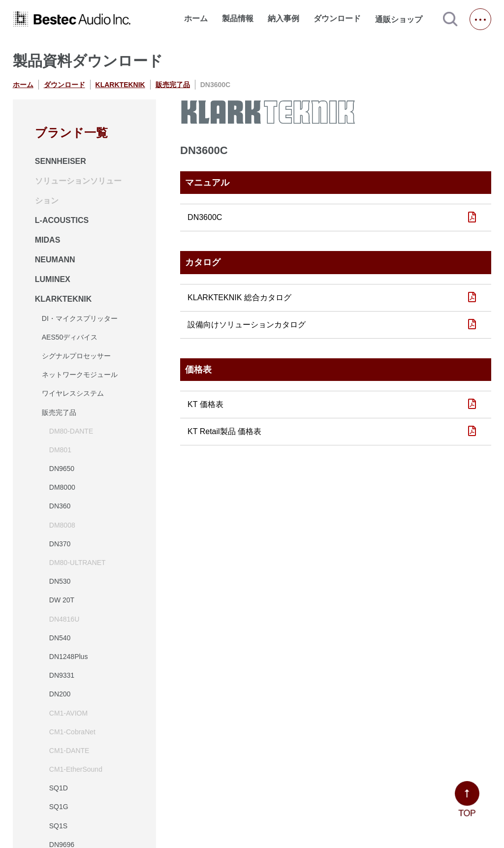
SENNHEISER (61, 161)
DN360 (60, 506)
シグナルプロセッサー (76, 356)
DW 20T (62, 600)
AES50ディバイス (70, 337)
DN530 (60, 581)
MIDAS (48, 240)
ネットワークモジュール (80, 375)
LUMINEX (53, 279)
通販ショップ (403, 19)
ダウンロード (337, 18)
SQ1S (58, 826)
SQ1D (59, 788)
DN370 (60, 544)
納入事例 (283, 18)
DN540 (60, 638)
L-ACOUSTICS (62, 220)
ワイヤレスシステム (73, 393)
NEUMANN (55, 260)
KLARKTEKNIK (120, 85)
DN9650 (62, 469)
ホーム (196, 18)
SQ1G (59, 807)
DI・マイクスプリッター (80, 318)
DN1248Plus (69, 657)
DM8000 (62, 487)
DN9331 (62, 675)
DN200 (60, 694)
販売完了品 (173, 85)
